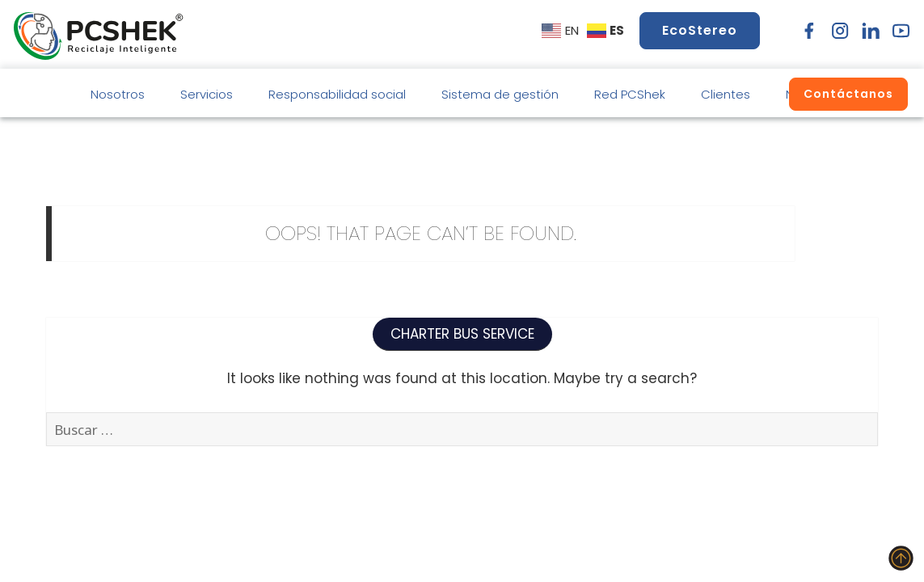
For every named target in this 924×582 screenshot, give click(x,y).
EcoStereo (700, 30)
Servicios (207, 94)
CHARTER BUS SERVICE (462, 334)
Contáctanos (848, 94)
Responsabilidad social (337, 94)
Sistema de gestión (500, 94)
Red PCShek (630, 94)
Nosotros (118, 94)
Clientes (726, 94)
